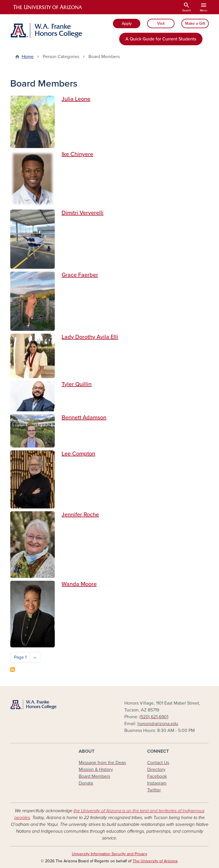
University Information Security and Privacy (109, 854)
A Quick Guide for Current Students (161, 39)
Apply (127, 23)
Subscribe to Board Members (13, 670)
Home (28, 57)
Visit (161, 23)
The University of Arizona (155, 861)
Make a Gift (195, 23)
